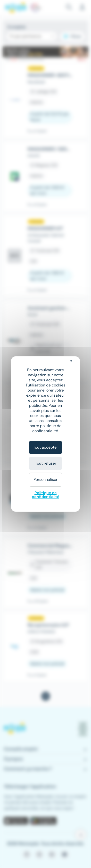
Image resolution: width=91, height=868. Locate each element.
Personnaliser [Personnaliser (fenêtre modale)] (45, 479)
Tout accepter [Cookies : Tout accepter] (45, 447)
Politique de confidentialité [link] (45, 495)
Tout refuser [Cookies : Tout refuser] (46, 463)
